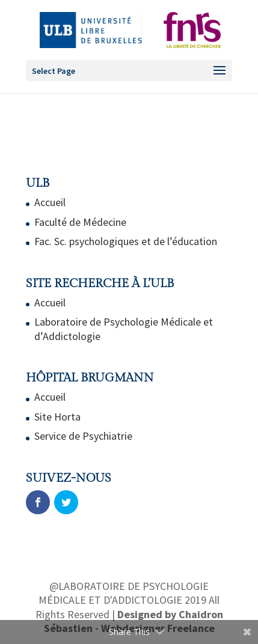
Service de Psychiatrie (83, 436)
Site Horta (57, 417)
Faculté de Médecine (80, 222)
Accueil (50, 202)
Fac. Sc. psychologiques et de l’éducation (126, 241)
